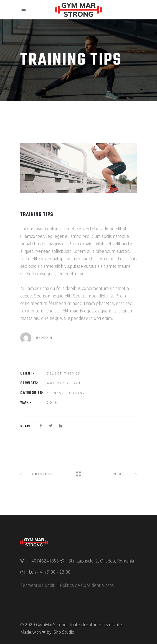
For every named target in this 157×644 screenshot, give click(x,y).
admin (46, 338)
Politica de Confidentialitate (87, 585)
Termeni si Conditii (38, 585)
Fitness (55, 393)
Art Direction (64, 383)
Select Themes (64, 373)
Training (75, 393)
